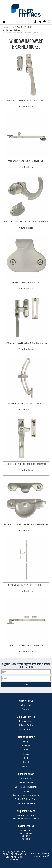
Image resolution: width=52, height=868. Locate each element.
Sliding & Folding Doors (26, 799)
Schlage (26, 746)
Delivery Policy (26, 729)
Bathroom (26, 778)
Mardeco (26, 766)
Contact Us (26, 705)
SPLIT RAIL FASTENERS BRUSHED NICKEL (26, 464)
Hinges (26, 791)
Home (5, 27)
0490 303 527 (28, 815)
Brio (26, 750)
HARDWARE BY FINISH (23, 27)
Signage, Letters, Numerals (26, 795)
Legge (26, 741)
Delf (26, 758)
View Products (26, 107)
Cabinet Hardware (26, 783)
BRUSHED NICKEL (11, 30)
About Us (26, 709)
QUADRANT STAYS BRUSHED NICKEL (26, 403)
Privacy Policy (26, 725)
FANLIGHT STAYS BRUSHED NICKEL (26, 646)
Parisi (26, 762)
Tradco (26, 754)
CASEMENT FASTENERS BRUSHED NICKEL (26, 343)
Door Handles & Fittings (26, 787)
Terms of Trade (26, 721)
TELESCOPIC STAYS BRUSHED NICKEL (26, 161)
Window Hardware (26, 803)
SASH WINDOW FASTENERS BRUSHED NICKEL (26, 524)
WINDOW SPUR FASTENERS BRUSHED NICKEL (26, 222)
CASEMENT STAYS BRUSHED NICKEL (26, 585)
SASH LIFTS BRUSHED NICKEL (26, 282)
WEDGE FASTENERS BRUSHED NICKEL (26, 101)
